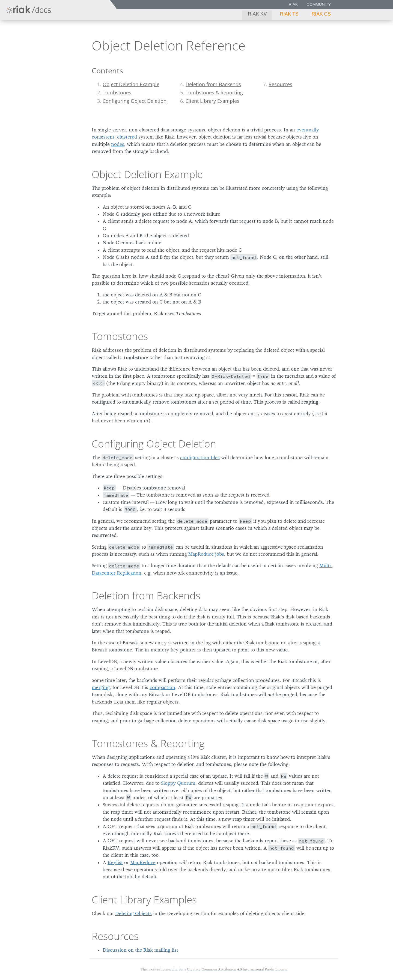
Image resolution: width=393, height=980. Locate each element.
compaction (162, 687)
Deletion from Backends (213, 84)
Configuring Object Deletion (135, 101)
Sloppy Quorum (178, 783)
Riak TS (289, 14)
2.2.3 (56, 34)
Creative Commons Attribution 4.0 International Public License (237, 969)
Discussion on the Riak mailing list (140, 950)
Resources (280, 84)
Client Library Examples (212, 101)
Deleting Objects (133, 913)
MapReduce (143, 862)
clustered (127, 137)
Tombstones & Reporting (214, 92)
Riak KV (257, 14)
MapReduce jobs (206, 554)
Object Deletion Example (131, 84)
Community (319, 4)
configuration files (200, 458)
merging (101, 687)
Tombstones (117, 92)
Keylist (115, 862)
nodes (118, 144)
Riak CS (321, 14)
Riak (293, 4)
